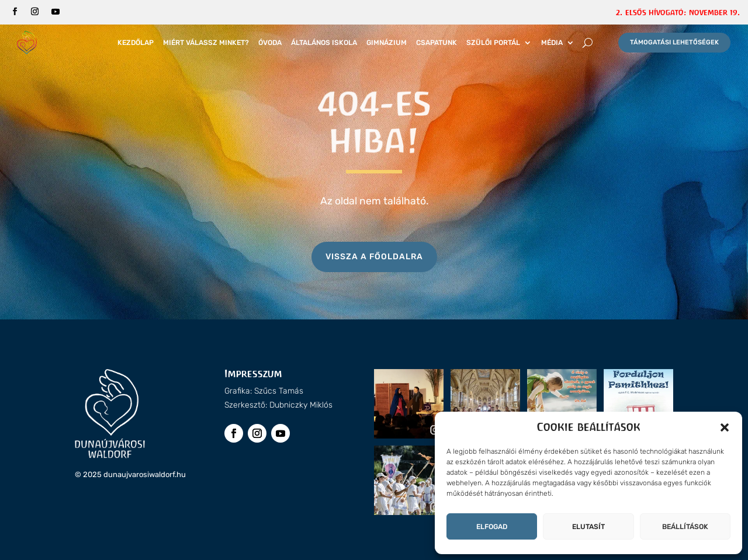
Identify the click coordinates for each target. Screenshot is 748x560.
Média (552, 43)
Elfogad (492, 527)
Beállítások (685, 527)
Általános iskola (324, 43)
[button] (725, 427)
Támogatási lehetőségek (674, 42)
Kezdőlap (136, 43)
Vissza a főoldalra (374, 257)
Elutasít (588, 527)
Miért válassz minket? (206, 43)
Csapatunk (437, 43)
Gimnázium (387, 43)
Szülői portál (493, 43)
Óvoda (270, 43)
